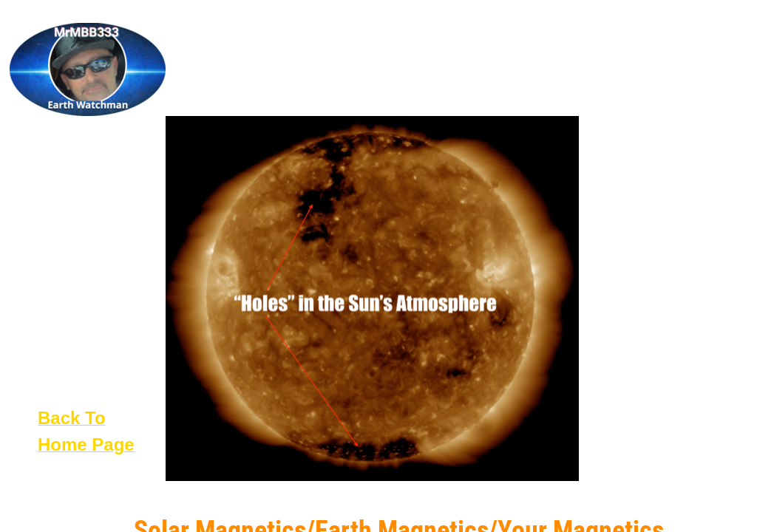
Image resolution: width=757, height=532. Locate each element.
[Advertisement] (665, 255)
